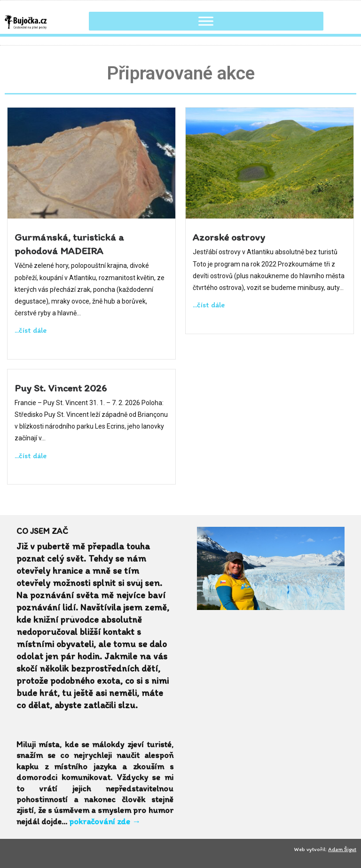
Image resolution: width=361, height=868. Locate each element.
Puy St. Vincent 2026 (61, 388)
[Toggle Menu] (206, 21)
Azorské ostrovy (229, 237)
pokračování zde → (105, 821)
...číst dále (31, 330)
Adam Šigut (342, 849)
